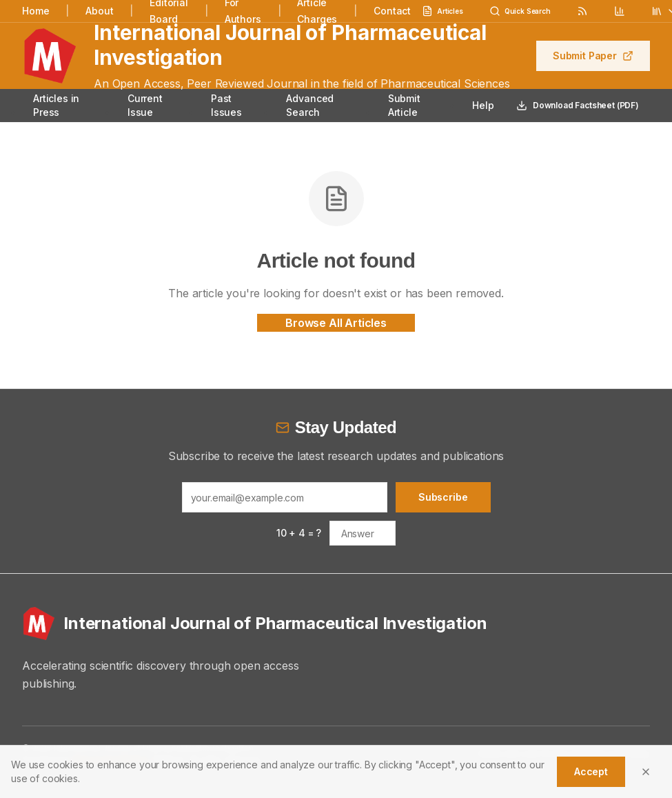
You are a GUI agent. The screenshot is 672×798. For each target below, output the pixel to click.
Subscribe (443, 497)
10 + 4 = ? (299, 533)
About (99, 11)
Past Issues (226, 105)
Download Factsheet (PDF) (578, 106)
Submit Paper (593, 56)
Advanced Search (310, 105)
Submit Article (404, 105)
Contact (392, 11)
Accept (591, 771)
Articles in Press (56, 105)
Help (483, 105)
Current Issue (145, 105)
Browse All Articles (336, 323)
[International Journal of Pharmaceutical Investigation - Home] (336, 624)
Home (35, 11)
